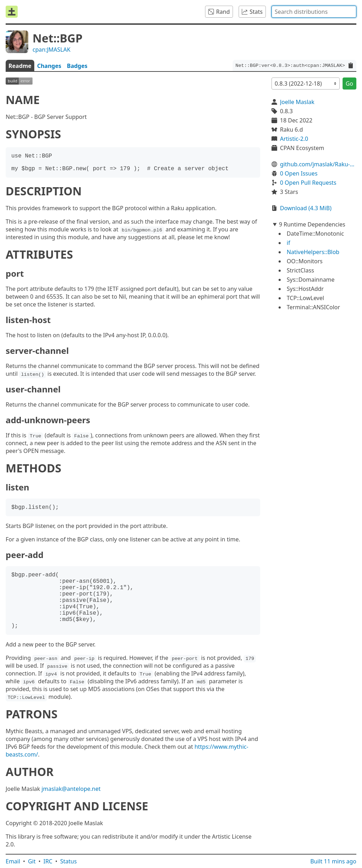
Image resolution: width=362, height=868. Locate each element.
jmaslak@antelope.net (71, 789)
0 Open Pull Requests (308, 183)
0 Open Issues (299, 173)
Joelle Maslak (297, 102)
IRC (48, 861)
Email (13, 861)
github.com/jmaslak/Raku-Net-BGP (318, 164)
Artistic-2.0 (294, 139)
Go (349, 84)
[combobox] (314, 12)
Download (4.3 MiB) (306, 208)
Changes (49, 66)
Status (68, 861)
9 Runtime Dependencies (312, 224)
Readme (20, 66)
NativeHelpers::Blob (313, 252)
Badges (77, 66)
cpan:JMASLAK (51, 50)
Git (32, 861)
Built (333, 861)
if (288, 243)
